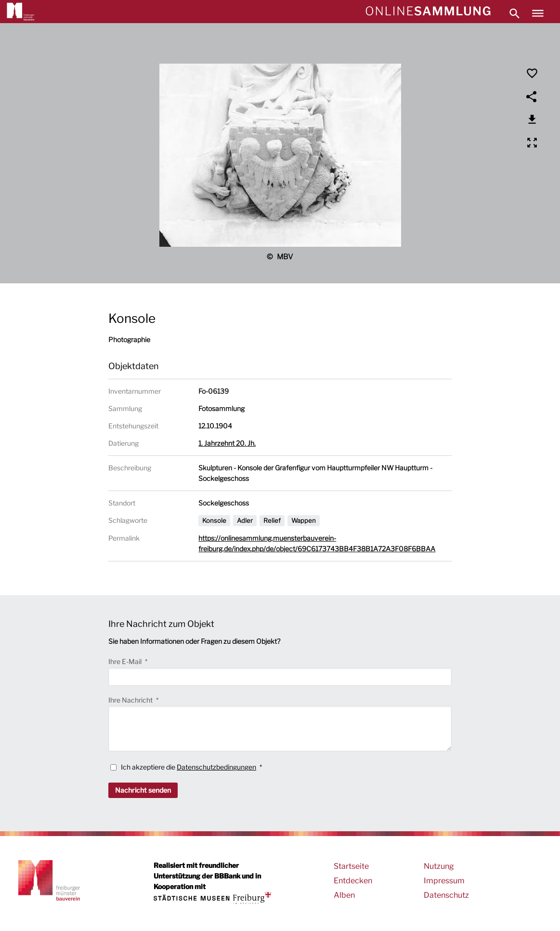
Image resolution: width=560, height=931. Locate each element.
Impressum (444, 881)
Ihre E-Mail (126, 661)
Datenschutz (446, 895)
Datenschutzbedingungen (216, 767)
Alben (344, 895)
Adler (245, 520)
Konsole (214, 520)
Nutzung (439, 866)
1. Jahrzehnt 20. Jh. (227, 443)
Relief (272, 520)
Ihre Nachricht (131, 700)
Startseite (351, 866)
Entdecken (353, 881)
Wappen (304, 520)
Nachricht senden (143, 790)
